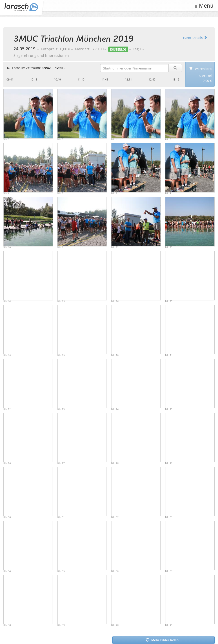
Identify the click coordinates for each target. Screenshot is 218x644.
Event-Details (195, 38)
